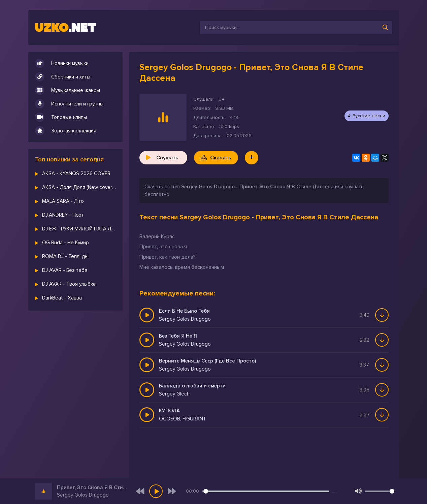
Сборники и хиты (63, 77)
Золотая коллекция (66, 131)
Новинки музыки (62, 63)
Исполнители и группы (69, 104)
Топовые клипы (61, 117)
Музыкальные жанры (68, 90)
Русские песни (369, 116)
